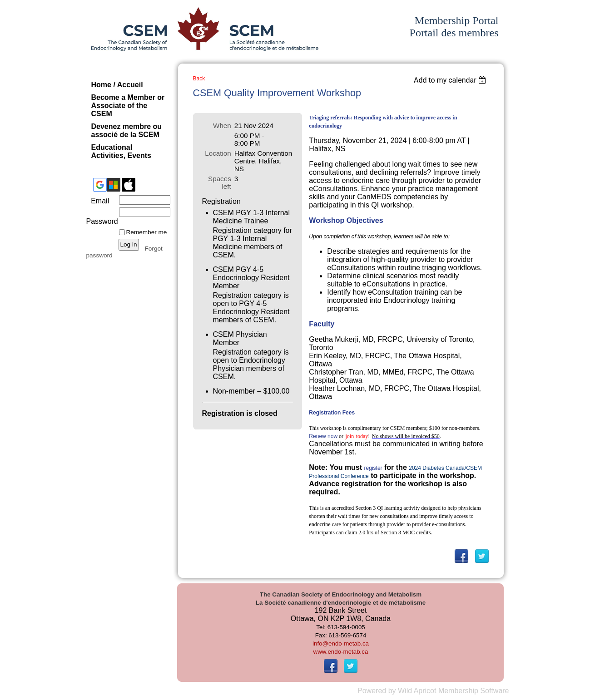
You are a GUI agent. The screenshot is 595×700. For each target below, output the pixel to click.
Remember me (147, 232)
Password (101, 217)
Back (199, 79)
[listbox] (451, 80)
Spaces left (220, 182)
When (222, 126)
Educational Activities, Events (121, 151)
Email (98, 201)
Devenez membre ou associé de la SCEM (127, 131)
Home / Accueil (117, 85)
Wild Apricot (417, 691)
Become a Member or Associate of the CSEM (128, 106)
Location (218, 153)
